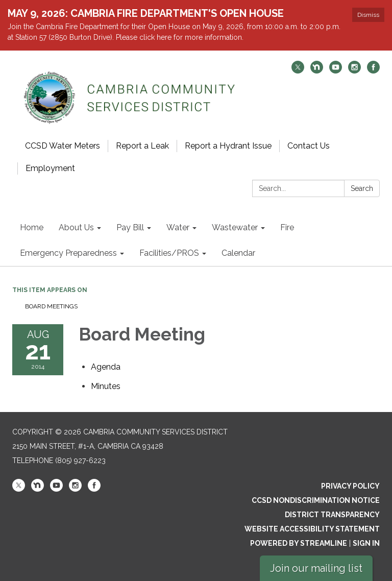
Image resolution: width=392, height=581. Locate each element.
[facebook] (373, 71)
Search (362, 188)
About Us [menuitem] (76, 227)
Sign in (366, 543)
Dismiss (368, 15)
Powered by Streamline (299, 543)
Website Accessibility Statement (312, 529)
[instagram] (354, 71)
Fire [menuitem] (287, 227)
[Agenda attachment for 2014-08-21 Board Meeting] (106, 367)
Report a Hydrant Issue (228, 146)
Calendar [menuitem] (238, 253)
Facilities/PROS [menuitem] (169, 253)
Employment (50, 168)
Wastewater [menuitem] (235, 227)
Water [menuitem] (178, 227)
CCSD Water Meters (63, 146)
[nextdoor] (317, 71)
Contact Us (309, 146)
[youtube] (336, 71)
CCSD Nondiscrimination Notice (316, 500)
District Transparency (332, 515)
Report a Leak (142, 146)
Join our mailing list (316, 568)
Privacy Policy (350, 486)
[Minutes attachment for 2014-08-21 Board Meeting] (106, 386)
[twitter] (298, 71)
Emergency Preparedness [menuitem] (68, 253)
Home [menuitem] (32, 227)
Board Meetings (51, 306)
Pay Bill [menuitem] (130, 227)
